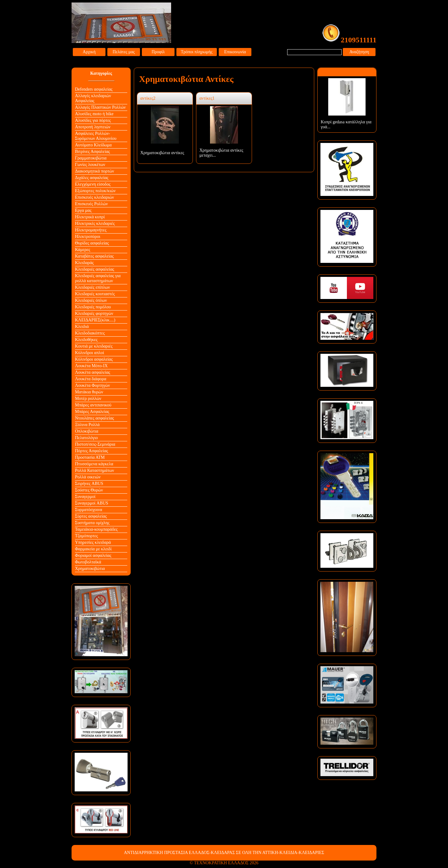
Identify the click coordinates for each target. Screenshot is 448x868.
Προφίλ (158, 52)
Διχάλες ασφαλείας (92, 178)
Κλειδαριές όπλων (91, 300)
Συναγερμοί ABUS (92, 503)
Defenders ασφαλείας (94, 89)
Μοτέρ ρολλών (88, 398)
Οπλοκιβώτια (87, 431)
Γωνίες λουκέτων (90, 165)
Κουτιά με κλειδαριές (94, 346)
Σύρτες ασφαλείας (91, 516)
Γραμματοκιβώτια (91, 158)
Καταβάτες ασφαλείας (94, 256)
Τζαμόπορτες (86, 536)
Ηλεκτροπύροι (88, 237)
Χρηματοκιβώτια (90, 569)
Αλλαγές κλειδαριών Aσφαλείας (93, 98)
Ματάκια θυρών (89, 392)
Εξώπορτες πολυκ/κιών (95, 191)
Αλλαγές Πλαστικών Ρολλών (100, 107)
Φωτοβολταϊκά (88, 562)
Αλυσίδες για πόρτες (93, 120)
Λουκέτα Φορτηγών (92, 385)
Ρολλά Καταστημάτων (95, 470)
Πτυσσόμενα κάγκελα (94, 464)
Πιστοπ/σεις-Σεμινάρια (95, 444)
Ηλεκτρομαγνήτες (91, 230)
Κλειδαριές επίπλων (92, 287)
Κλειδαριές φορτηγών (94, 313)
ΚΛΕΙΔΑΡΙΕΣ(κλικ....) (95, 320)
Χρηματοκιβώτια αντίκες (162, 153)
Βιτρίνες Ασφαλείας (92, 152)
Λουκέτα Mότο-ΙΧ (91, 366)
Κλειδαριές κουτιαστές (95, 294)
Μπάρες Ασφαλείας (92, 412)
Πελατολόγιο (86, 438)
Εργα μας (83, 210)
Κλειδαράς (84, 263)
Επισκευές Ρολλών (91, 204)
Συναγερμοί (85, 497)
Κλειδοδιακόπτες (90, 333)
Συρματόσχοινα (89, 510)
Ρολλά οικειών (88, 477)
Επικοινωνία (235, 52)
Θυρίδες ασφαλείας (92, 243)
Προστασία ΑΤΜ (90, 457)
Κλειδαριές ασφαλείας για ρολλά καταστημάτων (98, 278)
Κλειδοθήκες (86, 340)
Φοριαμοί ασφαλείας (93, 555)
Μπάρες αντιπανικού (93, 405)
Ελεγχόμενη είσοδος (93, 184)
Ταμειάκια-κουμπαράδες (96, 529)
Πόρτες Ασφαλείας (91, 451)
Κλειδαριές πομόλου (93, 307)
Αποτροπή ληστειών (93, 127)
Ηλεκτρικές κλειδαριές (95, 223)
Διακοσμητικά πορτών (95, 171)
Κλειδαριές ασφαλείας (95, 269)
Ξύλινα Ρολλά (87, 425)
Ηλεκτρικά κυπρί (90, 217)
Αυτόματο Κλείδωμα (93, 145)
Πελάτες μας (124, 52)
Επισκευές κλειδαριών (94, 197)
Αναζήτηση (359, 52)
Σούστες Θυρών (89, 490)
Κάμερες (83, 250)
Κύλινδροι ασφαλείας (94, 359)
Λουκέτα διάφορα (91, 379)
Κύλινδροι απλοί (90, 353)
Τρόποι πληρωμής (197, 52)
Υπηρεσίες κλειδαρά (93, 542)
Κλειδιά (82, 327)
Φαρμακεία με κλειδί (93, 549)
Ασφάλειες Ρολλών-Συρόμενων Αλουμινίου (96, 136)
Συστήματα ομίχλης (92, 523)
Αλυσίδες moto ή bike (94, 114)
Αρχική (89, 52)
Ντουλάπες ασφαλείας (94, 418)
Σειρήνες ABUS (89, 484)
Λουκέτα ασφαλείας (93, 372)
